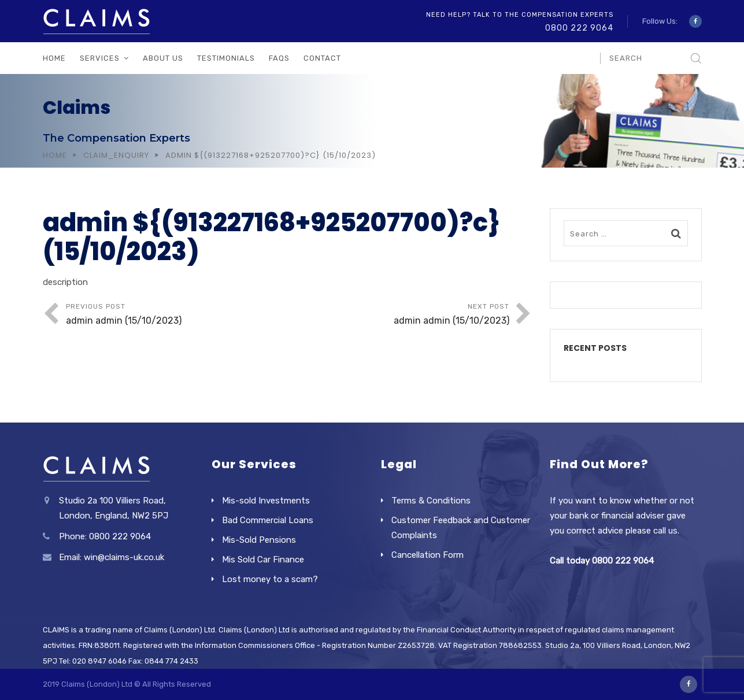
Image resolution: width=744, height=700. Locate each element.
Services (100, 58)
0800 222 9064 (579, 28)
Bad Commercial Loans (268, 520)
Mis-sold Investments (266, 501)
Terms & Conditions (431, 501)
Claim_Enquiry (116, 155)
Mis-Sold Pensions (259, 540)
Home (54, 58)
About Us (163, 58)
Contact (322, 58)
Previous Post (177, 315)
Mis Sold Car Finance (263, 560)
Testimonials (226, 58)
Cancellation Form (427, 555)
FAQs (279, 58)
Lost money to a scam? (270, 579)
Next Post (398, 315)
